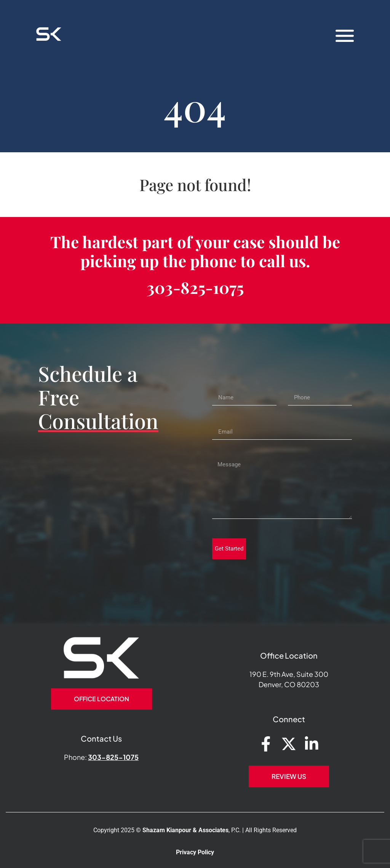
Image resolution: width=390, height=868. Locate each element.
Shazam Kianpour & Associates (185, 830)
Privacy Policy (195, 852)
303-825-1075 (195, 287)
